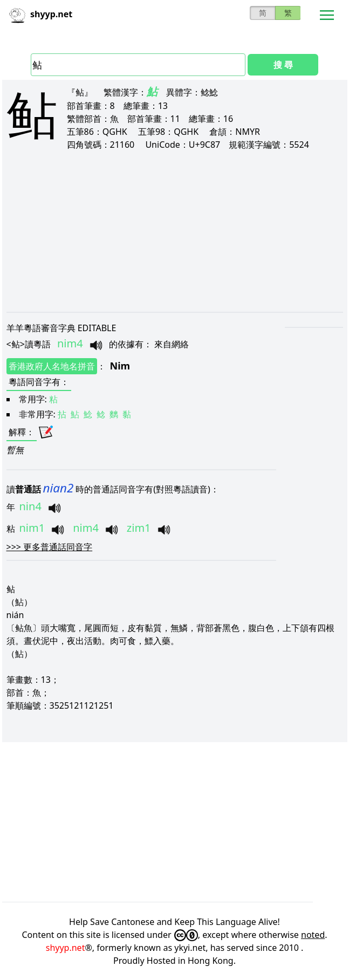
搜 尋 (283, 65)
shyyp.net (66, 948)
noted (313, 935)
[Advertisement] (175, 231)
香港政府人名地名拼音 (52, 366)
